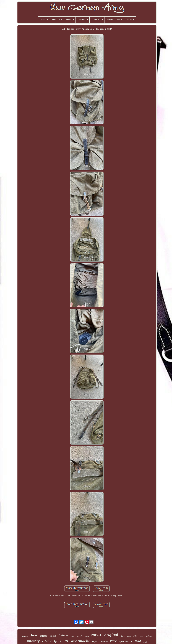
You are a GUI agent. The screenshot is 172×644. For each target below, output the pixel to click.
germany (126, 642)
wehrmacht (80, 641)
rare (113, 641)
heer (34, 635)
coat (129, 636)
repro (95, 641)
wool (145, 642)
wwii (97, 635)
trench (79, 636)
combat (25, 636)
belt (135, 636)
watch (72, 637)
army (47, 641)
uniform (149, 636)
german (61, 641)
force (123, 636)
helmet (63, 635)
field (138, 641)
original (111, 635)
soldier (53, 636)
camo (104, 642)
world (142, 637)
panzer (87, 637)
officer (44, 636)
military (33, 641)
